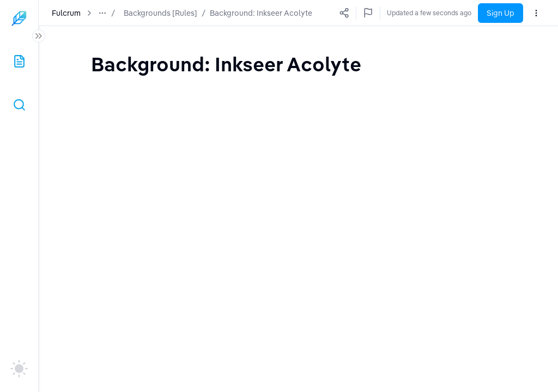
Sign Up (501, 13)
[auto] (19, 369)
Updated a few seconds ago (429, 13)
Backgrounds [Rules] (160, 13)
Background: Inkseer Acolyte (261, 13)
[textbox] (226, 64)
